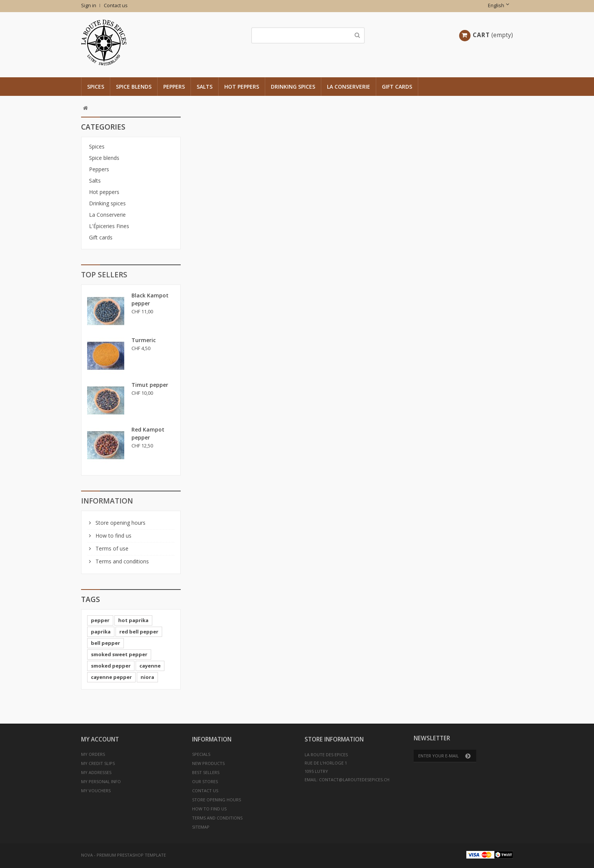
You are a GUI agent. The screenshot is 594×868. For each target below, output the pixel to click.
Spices (96, 87)
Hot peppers (242, 87)
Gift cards (397, 87)
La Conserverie (349, 87)
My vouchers (96, 791)
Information (107, 501)
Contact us (116, 5)
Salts (205, 87)
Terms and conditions (121, 561)
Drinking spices (293, 87)
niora (147, 677)
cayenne (150, 666)
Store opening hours (120, 523)
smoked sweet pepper (119, 654)
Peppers (174, 87)
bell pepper (106, 643)
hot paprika (133, 620)
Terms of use (111, 548)
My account (100, 739)
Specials (201, 754)
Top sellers (104, 275)
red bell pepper (139, 632)
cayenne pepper (111, 677)
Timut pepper (150, 385)
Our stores (205, 781)
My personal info (101, 781)
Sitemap (201, 827)
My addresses (96, 772)
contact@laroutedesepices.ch (354, 780)
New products (208, 763)
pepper (100, 620)
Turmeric (144, 340)
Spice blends (134, 87)
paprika (101, 632)
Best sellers (206, 772)
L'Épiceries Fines (109, 226)
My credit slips (98, 763)
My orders (93, 754)
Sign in (89, 5)
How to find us (113, 536)
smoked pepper (111, 666)
